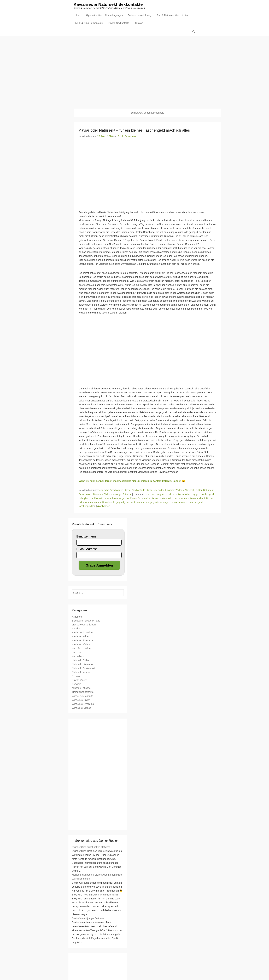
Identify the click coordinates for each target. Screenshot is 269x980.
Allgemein (77, 617)
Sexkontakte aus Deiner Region (97, 841)
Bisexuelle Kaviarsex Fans (86, 621)
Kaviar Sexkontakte (135, 490)
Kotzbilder (77, 653)
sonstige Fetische (122, 494)
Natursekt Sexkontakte (84, 668)
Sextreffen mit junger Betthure (88, 919)
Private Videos (80, 680)
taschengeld (196, 502)
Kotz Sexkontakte (81, 649)
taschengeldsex (87, 506)
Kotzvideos (78, 657)
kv (212, 498)
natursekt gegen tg (115, 502)
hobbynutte (97, 498)
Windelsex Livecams (83, 704)
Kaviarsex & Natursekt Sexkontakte (108, 5)
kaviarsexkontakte (200, 498)
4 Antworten (104, 506)
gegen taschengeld (204, 494)
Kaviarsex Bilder (155, 490)
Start (78, 16)
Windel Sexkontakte (83, 696)
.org (159, 494)
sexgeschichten (180, 502)
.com (148, 494)
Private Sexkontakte (119, 23)
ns (128, 502)
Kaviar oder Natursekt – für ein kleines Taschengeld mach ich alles (134, 130)
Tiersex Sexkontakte (83, 692)
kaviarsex (184, 498)
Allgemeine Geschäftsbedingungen (104, 16)
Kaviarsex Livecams (83, 641)
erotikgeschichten (183, 494)
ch (167, 494)
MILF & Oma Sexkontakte (89, 23)
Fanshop (77, 629)
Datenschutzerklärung (140, 16)
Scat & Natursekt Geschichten (172, 16)
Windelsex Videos (81, 708)
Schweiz (76, 684)
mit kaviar (84, 502)
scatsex (140, 502)
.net (153, 494)
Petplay (76, 676)
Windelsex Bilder (81, 700)
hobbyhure (84, 498)
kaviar (108, 498)
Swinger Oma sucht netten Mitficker (91, 847)
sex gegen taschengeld (158, 502)
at (163, 494)
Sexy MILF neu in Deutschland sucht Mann (95, 895)
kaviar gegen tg (120, 498)
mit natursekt (97, 502)
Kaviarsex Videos (174, 490)
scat (133, 502)
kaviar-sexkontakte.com (165, 498)
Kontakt (139, 23)
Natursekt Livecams (82, 664)
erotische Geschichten (111, 490)
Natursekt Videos (102, 494)
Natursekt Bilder (193, 490)
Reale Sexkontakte (128, 136)
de (171, 494)
